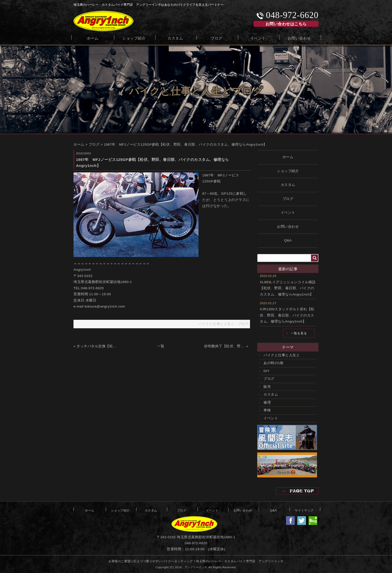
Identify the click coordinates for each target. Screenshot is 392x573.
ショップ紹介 (134, 38)
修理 (267, 402)
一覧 (161, 346)
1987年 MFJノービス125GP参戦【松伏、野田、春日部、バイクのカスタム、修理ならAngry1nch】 (185, 145)
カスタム (175, 38)
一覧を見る (299, 333)
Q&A (288, 240)
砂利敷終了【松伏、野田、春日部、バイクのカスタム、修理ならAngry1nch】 (225, 346)
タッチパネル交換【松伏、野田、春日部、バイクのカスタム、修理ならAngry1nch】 (97, 346)
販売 (267, 387)
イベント (258, 38)
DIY (266, 371)
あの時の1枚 (274, 363)
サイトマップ (304, 510)
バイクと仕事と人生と (282, 355)
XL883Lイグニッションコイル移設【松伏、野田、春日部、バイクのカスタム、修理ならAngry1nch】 (288, 288)
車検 (267, 410)
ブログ (217, 38)
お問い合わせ (299, 38)
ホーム (93, 38)
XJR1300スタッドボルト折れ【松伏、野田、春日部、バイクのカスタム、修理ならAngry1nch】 (287, 315)
